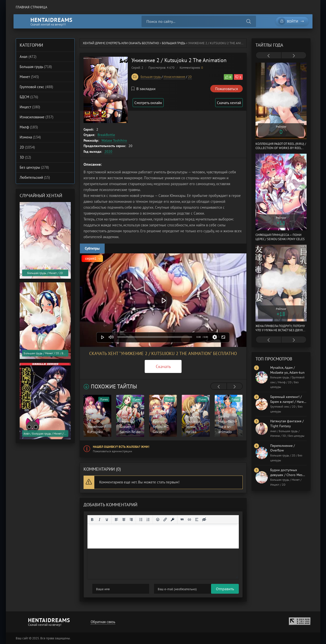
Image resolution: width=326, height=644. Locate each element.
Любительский (35, 177)
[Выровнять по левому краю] (116, 520)
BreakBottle (106, 135)
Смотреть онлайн (150, 103)
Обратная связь (102, 622)
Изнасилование (174, 77)
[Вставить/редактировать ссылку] (165, 520)
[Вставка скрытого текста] (204, 520)
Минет (29, 77)
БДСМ (29, 97)
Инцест (30, 107)
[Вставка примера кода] (189, 520)
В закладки (143, 89)
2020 (108, 151)
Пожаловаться (227, 89)
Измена (30, 137)
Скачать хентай (228, 103)
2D (190, 77)
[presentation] (219, 387)
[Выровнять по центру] (124, 520)
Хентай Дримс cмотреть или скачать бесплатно (121, 43)
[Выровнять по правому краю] (131, 520)
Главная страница (31, 7)
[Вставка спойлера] (197, 520)
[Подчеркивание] (107, 520)
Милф (29, 127)
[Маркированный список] (141, 520)
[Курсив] (99, 520)
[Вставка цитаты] (182, 520)
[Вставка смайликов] (158, 520)
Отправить (101, 589)
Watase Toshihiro (114, 140)
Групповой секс (36, 87)
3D (25, 157)
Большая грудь (174, 43)
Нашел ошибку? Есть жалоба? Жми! (121, 447)
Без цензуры (34, 167)
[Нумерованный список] (148, 520)
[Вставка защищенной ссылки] (172, 520)
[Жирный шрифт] (92, 520)
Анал (28, 57)
